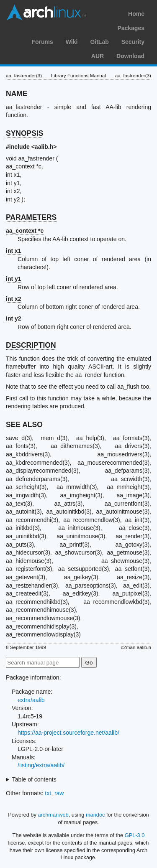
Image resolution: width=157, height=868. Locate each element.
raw (59, 793)
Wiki (72, 42)
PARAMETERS (31, 217)
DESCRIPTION (31, 345)
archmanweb (53, 815)
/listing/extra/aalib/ (41, 765)
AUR (98, 56)
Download (130, 56)
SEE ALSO (24, 425)
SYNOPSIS (24, 133)
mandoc (95, 815)
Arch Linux (46, 13)
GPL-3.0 (135, 835)
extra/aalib (31, 700)
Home (136, 14)
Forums (42, 42)
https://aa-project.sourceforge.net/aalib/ (68, 733)
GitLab (99, 42)
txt (48, 793)
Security (133, 42)
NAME (17, 94)
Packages (131, 28)
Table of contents (34, 779)
